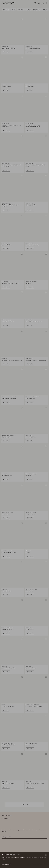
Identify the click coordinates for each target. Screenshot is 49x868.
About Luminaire (7, 815)
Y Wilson (45, 864)
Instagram (5, 864)
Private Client (6, 818)
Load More (24, 805)
